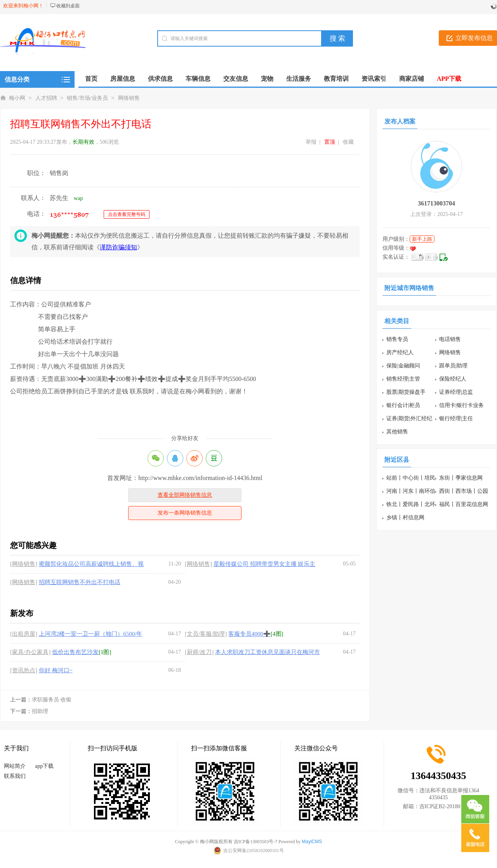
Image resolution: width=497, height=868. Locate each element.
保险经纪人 (453, 379)
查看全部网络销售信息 (185, 495)
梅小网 (17, 98)
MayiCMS (312, 842)
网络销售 (129, 98)
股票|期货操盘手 (406, 392)
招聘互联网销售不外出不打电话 (80, 582)
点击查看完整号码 (127, 214)
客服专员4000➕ (249, 634)
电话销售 (450, 339)
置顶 (330, 142)
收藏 (348, 142)
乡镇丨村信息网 (405, 517)
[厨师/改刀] (199, 652)
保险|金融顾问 (403, 366)
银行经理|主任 (456, 418)
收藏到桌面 (68, 6)
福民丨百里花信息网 (464, 504)
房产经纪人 (400, 352)
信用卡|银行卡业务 (461, 405)
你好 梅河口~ (56, 670)
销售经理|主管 (403, 379)
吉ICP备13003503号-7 (256, 842)
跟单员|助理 (453, 366)
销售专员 (397, 339)
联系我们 (15, 776)
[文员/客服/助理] (206, 634)
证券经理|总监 (456, 392)
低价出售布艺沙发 (75, 652)
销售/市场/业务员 (87, 98)
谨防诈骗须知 (118, 247)
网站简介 (15, 766)
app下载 (44, 766)
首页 (91, 79)
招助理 (40, 711)
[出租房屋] (24, 634)
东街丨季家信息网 (461, 478)
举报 (311, 142)
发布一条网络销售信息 (185, 513)
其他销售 (397, 432)
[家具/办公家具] (30, 652)
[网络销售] (24, 564)
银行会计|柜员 (403, 405)
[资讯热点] (24, 670)
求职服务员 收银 (52, 700)
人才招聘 (46, 98)
